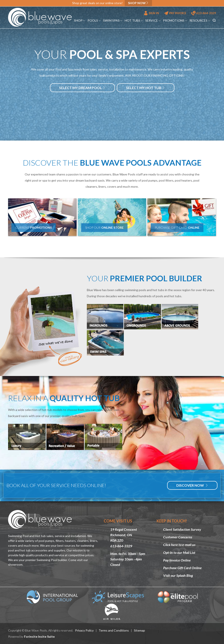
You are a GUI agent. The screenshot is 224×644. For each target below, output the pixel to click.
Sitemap (139, 630)
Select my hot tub (146, 88)
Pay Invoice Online (177, 560)
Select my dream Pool (82, 88)
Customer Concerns (178, 537)
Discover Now (192, 485)
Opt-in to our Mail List (179, 552)
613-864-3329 (204, 13)
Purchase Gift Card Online (182, 568)
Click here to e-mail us (179, 545)
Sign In (151, 13)
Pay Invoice (175, 13)
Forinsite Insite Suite (39, 636)
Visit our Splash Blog (178, 575)
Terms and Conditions (114, 630)
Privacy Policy (84, 630)
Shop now (138, 3)
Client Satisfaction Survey (182, 529)
